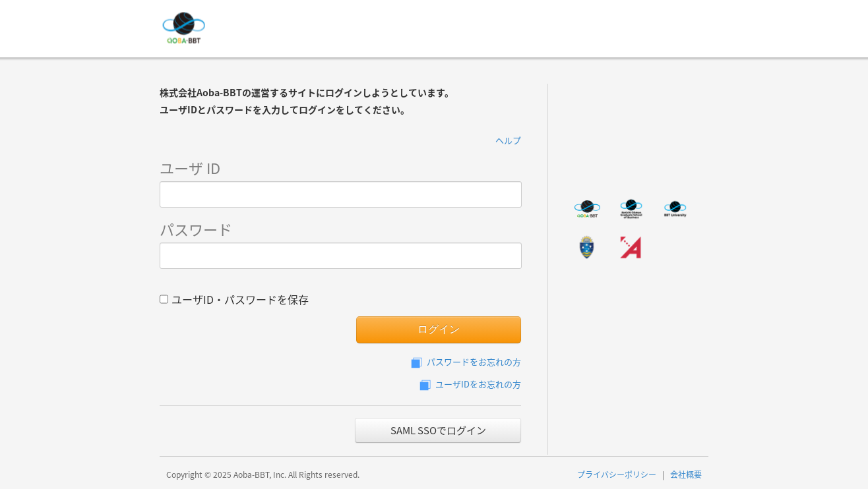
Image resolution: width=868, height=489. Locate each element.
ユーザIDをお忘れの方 (469, 384)
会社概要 (686, 475)
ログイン (439, 329)
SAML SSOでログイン (438, 430)
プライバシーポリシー (617, 475)
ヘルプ (508, 140)
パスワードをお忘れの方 (465, 361)
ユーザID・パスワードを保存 (234, 298)
